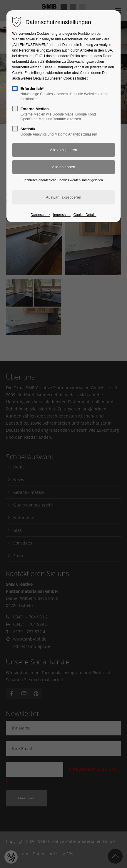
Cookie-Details (85, 215)
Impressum (62, 215)
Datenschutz (40, 215)
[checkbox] (15, 88)
